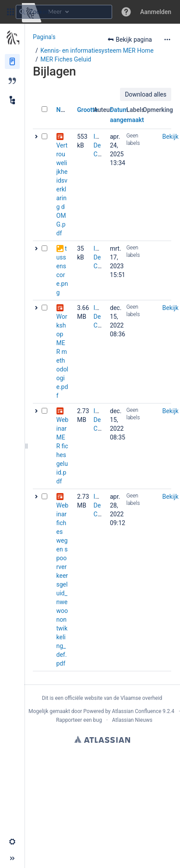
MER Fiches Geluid (66, 59)
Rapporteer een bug (79, 720)
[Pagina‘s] (12, 61)
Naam (65, 110)
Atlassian (102, 739)
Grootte (87, 110)
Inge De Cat (100, 145)
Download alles (146, 94)
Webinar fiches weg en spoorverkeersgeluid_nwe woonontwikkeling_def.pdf (63, 584)
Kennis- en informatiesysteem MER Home (97, 50)
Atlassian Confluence (136, 711)
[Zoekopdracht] (64, 12)
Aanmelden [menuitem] (156, 12)
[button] (11, 12)
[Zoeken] (22, 12)
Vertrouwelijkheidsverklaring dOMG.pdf (62, 189)
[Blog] (12, 81)
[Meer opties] (167, 40)
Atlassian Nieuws (132, 720)
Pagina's (44, 37)
